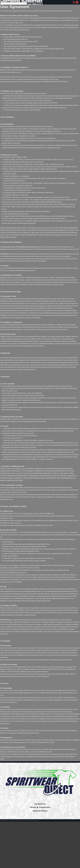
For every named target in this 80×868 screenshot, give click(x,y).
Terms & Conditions (40, 807)
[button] (74, 2)
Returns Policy (40, 811)
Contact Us (40, 804)
